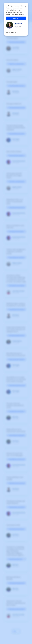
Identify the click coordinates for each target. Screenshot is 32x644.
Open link (16, 18)
